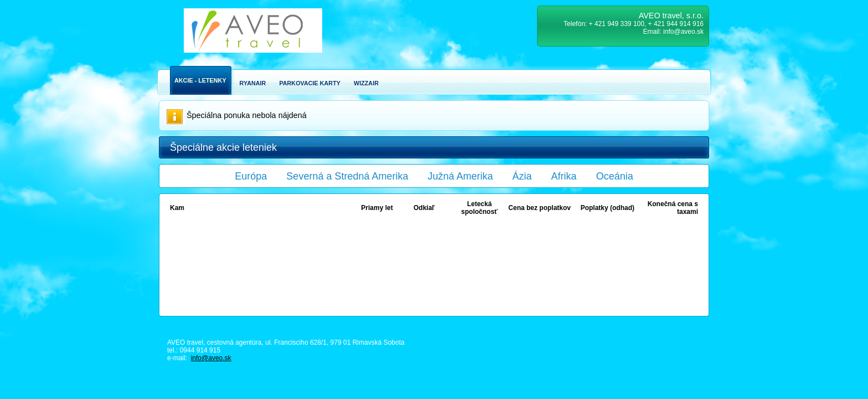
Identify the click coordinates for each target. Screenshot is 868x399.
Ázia (522, 176)
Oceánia (615, 176)
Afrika (564, 176)
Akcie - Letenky (200, 80)
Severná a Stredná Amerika (347, 176)
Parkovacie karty (310, 83)
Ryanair (253, 83)
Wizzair (366, 83)
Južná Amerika (461, 176)
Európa (251, 176)
